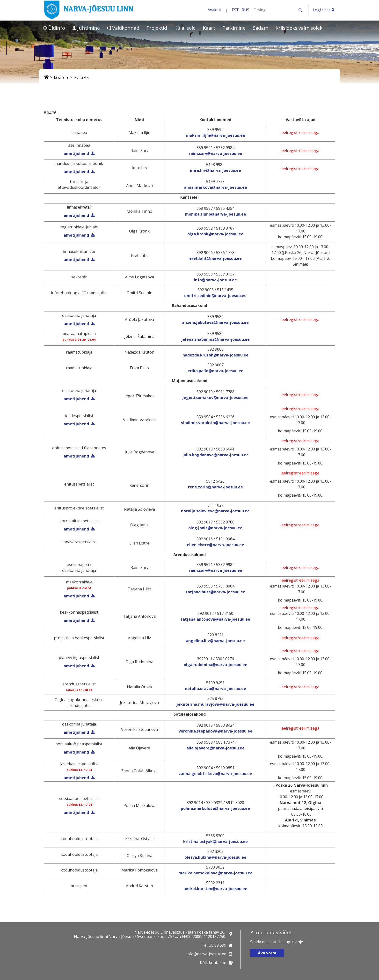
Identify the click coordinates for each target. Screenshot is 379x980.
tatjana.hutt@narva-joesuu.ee (215, 592)
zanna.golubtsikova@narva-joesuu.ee (215, 774)
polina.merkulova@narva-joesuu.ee (215, 808)
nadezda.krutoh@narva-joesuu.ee (215, 355)
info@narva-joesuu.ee (215, 280)
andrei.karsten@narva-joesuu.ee (215, 889)
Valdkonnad (123, 28)
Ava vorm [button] (267, 953)
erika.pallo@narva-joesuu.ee (215, 371)
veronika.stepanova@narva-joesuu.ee (215, 731)
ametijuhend (76, 172)
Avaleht (214, 10)
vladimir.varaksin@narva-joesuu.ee (215, 423)
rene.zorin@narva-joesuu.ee (215, 487)
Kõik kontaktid (213, 963)
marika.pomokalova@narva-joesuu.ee (215, 873)
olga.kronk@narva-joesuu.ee (215, 234)
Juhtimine (86, 28)
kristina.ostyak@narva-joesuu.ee (215, 842)
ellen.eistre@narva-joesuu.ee (215, 545)
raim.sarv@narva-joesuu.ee (215, 153)
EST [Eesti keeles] (235, 10)
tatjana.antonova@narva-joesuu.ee (215, 619)
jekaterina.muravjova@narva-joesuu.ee (215, 704)
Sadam (261, 28)
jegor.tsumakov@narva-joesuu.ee (215, 398)
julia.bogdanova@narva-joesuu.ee (215, 455)
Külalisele (185, 28)
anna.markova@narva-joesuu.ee (215, 187)
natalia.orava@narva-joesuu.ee (215, 689)
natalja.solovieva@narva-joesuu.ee (215, 511)
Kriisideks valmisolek (299, 28)
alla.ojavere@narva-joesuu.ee (215, 748)
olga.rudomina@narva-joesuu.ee (215, 665)
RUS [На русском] (245, 10)
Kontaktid (82, 77)
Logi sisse (323, 10)
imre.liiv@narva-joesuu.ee (215, 170)
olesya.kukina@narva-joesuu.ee (215, 857)
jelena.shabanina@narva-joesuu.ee (215, 339)
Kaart (209, 28)
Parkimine (234, 28)
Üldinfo (54, 28)
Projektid (157, 28)
